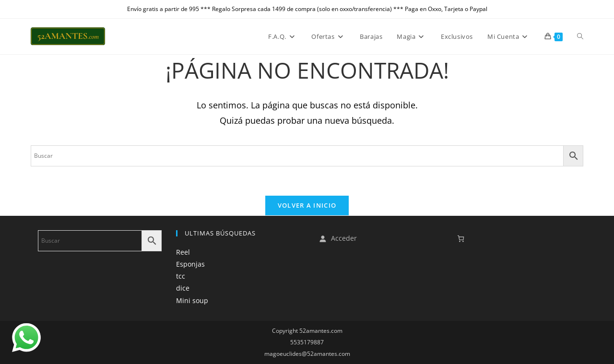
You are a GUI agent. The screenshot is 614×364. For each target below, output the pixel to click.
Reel (183, 252)
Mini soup (192, 300)
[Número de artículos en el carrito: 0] (461, 239)
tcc (181, 276)
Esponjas (190, 264)
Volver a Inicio (307, 205)
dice (183, 288)
